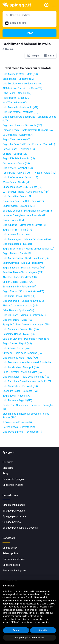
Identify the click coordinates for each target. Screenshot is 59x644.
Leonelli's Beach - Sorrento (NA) (20, 391)
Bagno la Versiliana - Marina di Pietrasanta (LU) (28, 249)
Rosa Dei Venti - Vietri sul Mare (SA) (22, 372)
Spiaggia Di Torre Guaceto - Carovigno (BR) (26, 325)
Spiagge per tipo (12, 522)
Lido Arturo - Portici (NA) (16, 234)
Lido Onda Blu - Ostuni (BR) (17, 196)
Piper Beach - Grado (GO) (16, 98)
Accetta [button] (43, 630)
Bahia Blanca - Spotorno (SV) (18, 79)
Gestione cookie (11, 565)
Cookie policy (10, 548)
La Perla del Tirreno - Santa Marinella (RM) (26, 192)
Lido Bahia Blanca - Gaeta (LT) (19, 296)
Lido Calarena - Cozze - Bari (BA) (21, 329)
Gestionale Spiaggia (14, 479)
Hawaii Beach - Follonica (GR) (19, 149)
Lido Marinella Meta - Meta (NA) (20, 74)
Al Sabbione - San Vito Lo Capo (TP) (22, 88)
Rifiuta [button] (16, 630)
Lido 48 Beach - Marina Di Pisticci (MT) (24, 315)
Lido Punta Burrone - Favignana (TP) (22, 432)
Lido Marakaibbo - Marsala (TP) (20, 244)
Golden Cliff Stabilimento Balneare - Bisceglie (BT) (28, 407)
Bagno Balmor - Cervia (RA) (17, 253)
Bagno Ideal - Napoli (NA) (16, 396)
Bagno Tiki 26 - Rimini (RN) (17, 230)
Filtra (49, 56)
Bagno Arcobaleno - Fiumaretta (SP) (22, 125)
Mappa (33, 56)
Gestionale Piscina (13, 485)
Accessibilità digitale (14, 571)
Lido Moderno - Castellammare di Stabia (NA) (27, 362)
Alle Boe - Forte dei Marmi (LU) (20, 277)
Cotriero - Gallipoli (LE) (15, 154)
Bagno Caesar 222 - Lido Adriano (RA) (23, 291)
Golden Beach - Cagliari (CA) (18, 282)
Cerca (29, 33)
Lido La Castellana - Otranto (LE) (20, 177)
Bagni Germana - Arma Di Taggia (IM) (23, 263)
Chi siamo (8, 462)
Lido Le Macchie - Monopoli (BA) (21, 367)
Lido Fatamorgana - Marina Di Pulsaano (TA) (27, 239)
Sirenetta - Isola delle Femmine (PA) (22, 353)
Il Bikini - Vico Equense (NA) (18, 422)
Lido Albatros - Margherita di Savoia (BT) (25, 225)
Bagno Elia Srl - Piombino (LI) (19, 159)
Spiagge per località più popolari (20, 528)
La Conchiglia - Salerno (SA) (18, 135)
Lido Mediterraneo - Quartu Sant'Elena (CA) (26, 258)
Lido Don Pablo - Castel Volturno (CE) (23, 301)
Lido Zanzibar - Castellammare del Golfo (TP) (27, 381)
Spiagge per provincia (14, 516)
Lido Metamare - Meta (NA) (18, 320)
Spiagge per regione (14, 511)
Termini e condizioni (14, 559)
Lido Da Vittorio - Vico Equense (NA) (22, 84)
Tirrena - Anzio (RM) (14, 220)
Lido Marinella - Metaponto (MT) (20, 107)
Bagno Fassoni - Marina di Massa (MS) (24, 268)
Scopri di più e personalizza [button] (29, 638)
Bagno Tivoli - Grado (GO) (16, 140)
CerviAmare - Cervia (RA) (16, 163)
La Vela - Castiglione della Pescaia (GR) (24, 215)
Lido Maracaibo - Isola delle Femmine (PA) (26, 377)
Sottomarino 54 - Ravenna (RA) (19, 287)
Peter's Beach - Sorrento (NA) (19, 427)
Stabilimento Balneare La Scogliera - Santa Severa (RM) (26, 416)
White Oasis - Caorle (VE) (16, 182)
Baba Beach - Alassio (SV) (17, 93)
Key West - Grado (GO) (15, 103)
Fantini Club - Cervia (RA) (16, 173)
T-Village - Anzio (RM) (44, 173)
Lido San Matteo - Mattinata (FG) (20, 112)
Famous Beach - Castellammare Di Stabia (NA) (28, 130)
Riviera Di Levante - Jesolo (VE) (20, 306)
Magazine (8, 468)
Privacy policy (10, 553)
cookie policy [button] (48, 604)
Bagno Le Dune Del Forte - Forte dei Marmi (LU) (29, 144)
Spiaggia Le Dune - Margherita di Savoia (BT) (27, 211)
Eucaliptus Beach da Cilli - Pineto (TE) (23, 201)
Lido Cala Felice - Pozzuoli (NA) (20, 386)
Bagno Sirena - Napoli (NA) (17, 344)
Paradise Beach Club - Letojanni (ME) (23, 272)
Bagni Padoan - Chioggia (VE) (19, 206)
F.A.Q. (5, 473)
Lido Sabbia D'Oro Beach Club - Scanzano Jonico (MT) (29, 119)
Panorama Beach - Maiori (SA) (19, 334)
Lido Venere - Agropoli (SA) (18, 168)
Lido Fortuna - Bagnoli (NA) (17, 400)
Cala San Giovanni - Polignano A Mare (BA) (26, 339)
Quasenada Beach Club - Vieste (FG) (22, 187)
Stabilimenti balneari (14, 505)
